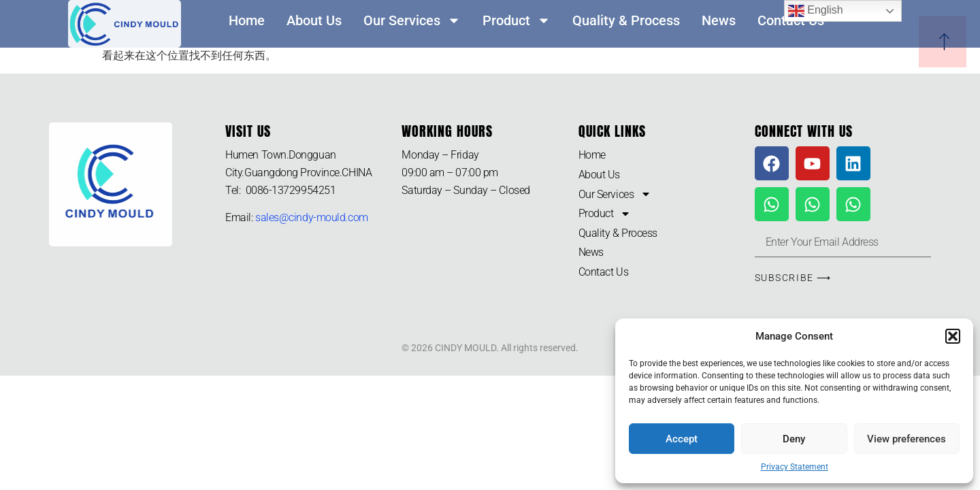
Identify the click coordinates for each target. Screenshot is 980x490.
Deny (794, 439)
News (719, 20)
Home (247, 20)
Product (517, 20)
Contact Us (604, 272)
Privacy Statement (795, 467)
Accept (682, 439)
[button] (953, 336)
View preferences (906, 439)
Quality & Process (626, 20)
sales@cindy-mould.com (312, 217)
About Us (314, 20)
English (816, 11)
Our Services (412, 20)
